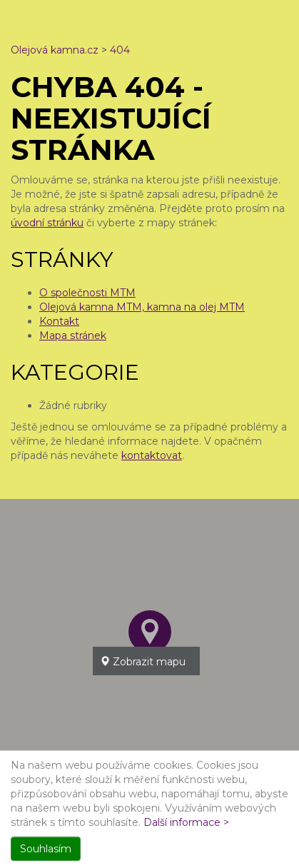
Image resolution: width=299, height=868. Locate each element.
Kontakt (59, 321)
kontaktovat (152, 455)
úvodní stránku (47, 223)
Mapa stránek (73, 335)
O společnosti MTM (87, 293)
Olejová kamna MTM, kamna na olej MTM (142, 307)
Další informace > (186, 822)
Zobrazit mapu (143, 662)
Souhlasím (46, 849)
